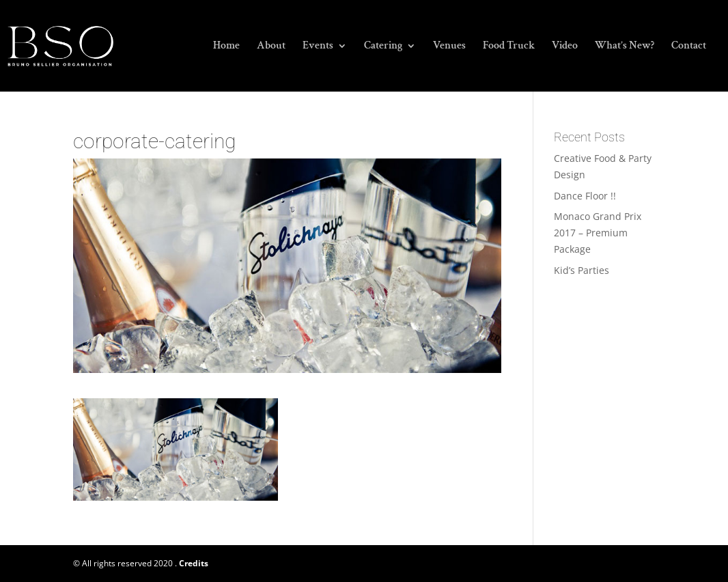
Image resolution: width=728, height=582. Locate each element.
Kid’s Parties (582, 270)
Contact (689, 47)
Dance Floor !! (585, 196)
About (271, 47)
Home (226, 47)
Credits (194, 563)
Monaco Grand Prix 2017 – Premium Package (598, 233)
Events (318, 47)
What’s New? (625, 47)
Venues (449, 47)
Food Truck (509, 47)
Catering (383, 47)
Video (565, 47)
